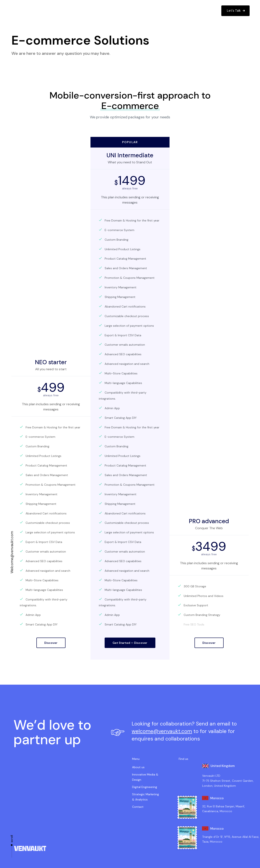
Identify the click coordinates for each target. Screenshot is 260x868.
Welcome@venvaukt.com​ (12, 552)
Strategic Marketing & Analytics (145, 797)
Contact (138, 807)
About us (138, 767)
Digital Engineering (145, 787)
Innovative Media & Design (145, 777)
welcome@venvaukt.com (162, 731)
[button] (11, 11)
